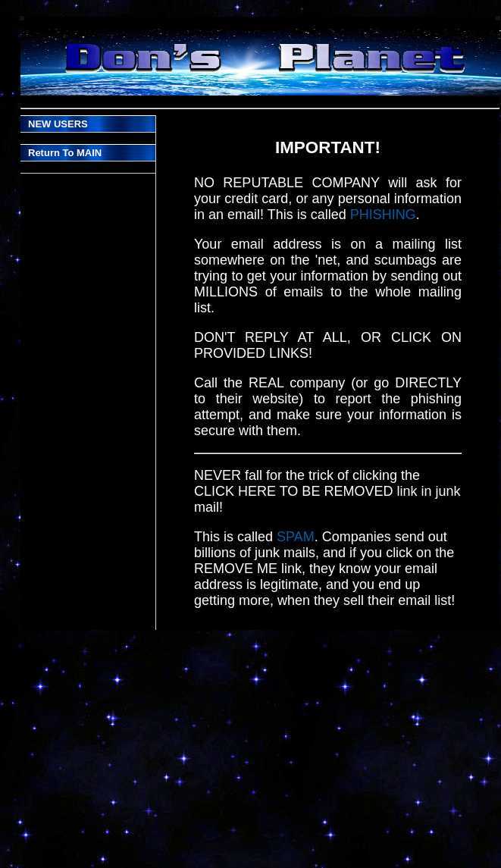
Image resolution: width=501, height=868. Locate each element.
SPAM (296, 537)
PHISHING (383, 215)
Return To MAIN (65, 153)
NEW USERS (58, 124)
